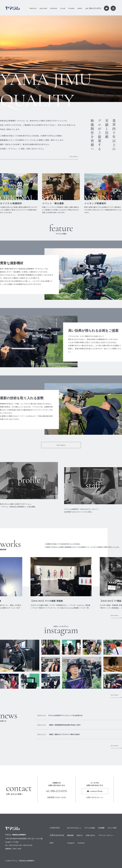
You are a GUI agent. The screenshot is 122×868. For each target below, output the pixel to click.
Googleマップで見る (12, 842)
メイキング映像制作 (95, 203)
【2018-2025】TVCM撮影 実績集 (47, 601)
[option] (61, 59)
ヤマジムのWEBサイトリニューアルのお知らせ (60, 715)
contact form (95, 791)
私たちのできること (74, 828)
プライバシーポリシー (106, 835)
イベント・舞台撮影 (53, 203)
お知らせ (80, 835)
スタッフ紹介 (112, 828)
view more (74, 156)
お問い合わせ (90, 835)
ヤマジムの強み (90, 828)
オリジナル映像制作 (11, 203)
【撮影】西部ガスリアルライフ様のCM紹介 (59, 734)
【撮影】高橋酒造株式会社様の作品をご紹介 (59, 725)
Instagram (71, 843)
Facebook (81, 843)
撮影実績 (70, 835)
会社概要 (101, 828)
